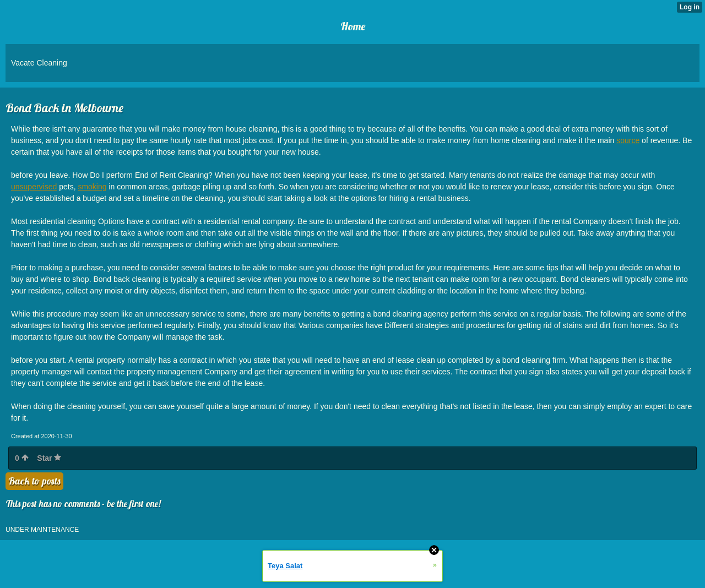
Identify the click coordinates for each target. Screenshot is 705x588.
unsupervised (34, 187)
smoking (92, 187)
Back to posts (34, 481)
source (628, 140)
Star (49, 458)
